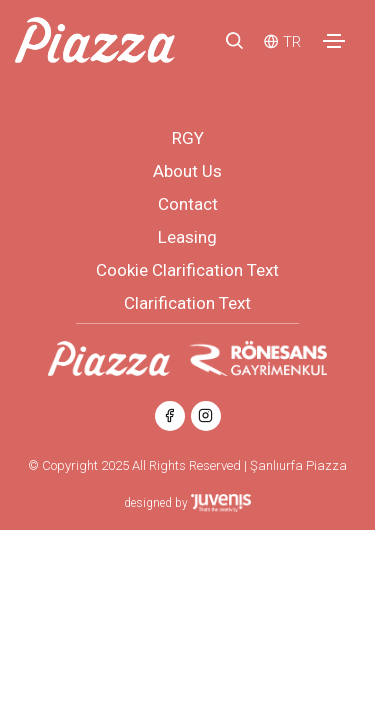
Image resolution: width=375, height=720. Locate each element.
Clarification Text (187, 303)
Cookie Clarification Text (187, 270)
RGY (188, 138)
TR (292, 42)
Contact (188, 204)
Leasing (187, 237)
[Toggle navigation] (334, 41)
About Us (187, 171)
